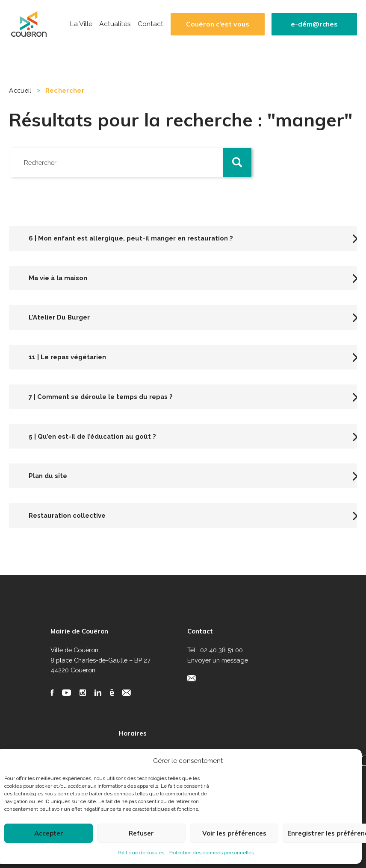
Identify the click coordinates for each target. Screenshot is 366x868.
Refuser (141, 833)
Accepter (49, 833)
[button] (237, 162)
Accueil (20, 90)
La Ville (81, 24)
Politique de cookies (141, 853)
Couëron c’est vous (218, 24)
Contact (151, 24)
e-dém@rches (314, 24)
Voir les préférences (234, 833)
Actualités (115, 24)
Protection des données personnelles (211, 853)
